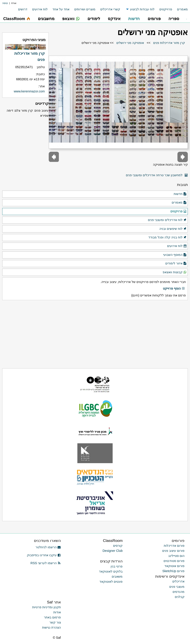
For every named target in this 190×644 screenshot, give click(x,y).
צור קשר (55, 622)
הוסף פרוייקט (174, 289)
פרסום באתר (52, 617)
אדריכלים (178, 581)
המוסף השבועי (175, 255)
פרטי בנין (117, 566)
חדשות (180, 194)
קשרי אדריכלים (110, 9)
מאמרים (182, 9)
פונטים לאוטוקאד (111, 582)
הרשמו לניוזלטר (48, 547)
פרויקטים (179, 212)
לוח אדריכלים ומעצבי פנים (167, 220)
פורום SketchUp (173, 571)
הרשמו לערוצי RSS (46, 563)
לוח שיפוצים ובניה (173, 229)
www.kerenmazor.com (29, 91)
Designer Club (113, 551)
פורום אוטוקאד (174, 566)
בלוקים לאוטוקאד (111, 571)
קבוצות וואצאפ (175, 272)
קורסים (118, 546)
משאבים (117, 577)
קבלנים (180, 597)
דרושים (23, 9)
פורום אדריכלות (174, 546)
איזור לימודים (176, 264)
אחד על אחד (61, 9)
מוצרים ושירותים (85, 9)
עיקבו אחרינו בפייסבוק (44, 555)
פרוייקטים (166, 9)
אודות (57, 612)
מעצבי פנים (177, 587)
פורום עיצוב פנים (173, 551)
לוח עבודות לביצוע (142, 9)
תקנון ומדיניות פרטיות (47, 607)
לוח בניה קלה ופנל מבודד (168, 238)
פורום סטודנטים (174, 561)
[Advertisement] (95, 334)
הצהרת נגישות (51, 627)
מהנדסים (179, 592)
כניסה (5, 3)
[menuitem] (180, 9)
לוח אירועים (40, 9)
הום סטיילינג (176, 556)
